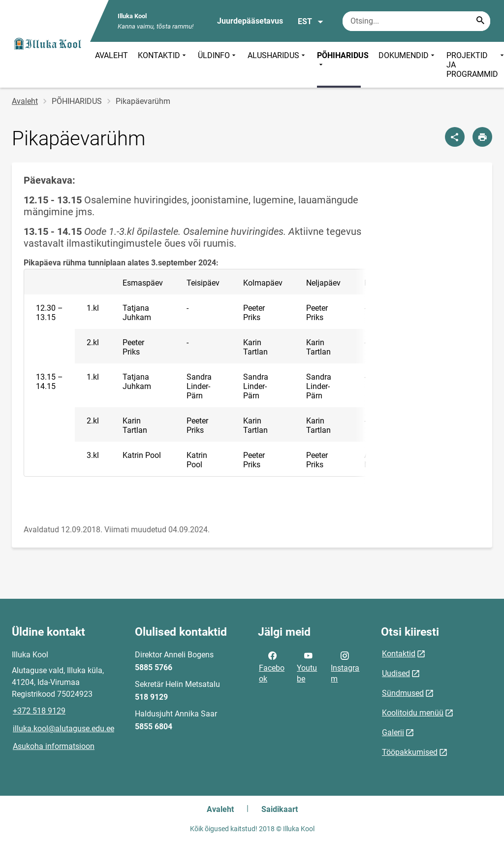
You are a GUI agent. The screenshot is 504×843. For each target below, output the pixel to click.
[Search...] (480, 21)
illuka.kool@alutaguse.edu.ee (63, 729)
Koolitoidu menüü (413, 713)
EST (311, 22)
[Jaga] (455, 137)
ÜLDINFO (218, 65)
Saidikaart (280, 809)
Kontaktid (399, 654)
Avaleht (25, 101)
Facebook (272, 666)
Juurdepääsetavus (250, 21)
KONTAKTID (163, 65)
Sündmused (403, 693)
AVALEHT (111, 55)
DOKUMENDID (408, 65)
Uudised (396, 673)
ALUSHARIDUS (277, 65)
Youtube (307, 666)
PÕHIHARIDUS (343, 60)
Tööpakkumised (410, 752)
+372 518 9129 (39, 711)
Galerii (393, 732)
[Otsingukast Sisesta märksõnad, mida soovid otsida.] (416, 21)
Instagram (345, 666)
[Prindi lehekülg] (482, 137)
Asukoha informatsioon (54, 746)
